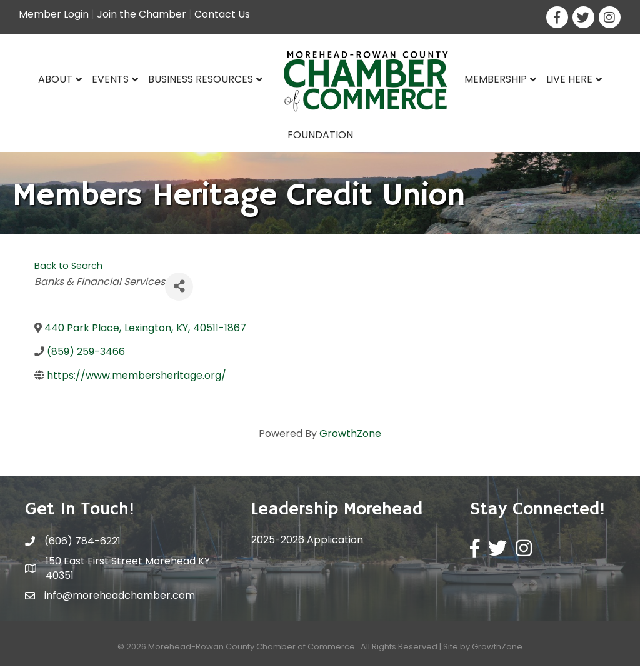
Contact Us (222, 14)
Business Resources (201, 79)
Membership (496, 79)
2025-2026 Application (307, 546)
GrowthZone (350, 440)
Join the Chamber (142, 14)
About (55, 79)
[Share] (179, 293)
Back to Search (68, 272)
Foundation (320, 135)
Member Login (54, 14)
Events (110, 79)
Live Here (569, 79)
